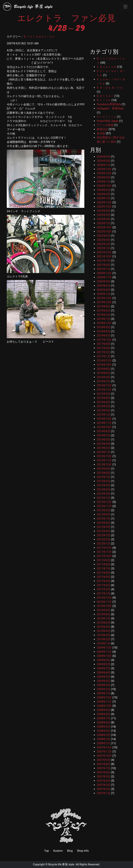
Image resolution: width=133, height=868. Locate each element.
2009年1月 (103, 693)
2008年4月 (103, 731)
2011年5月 (103, 577)
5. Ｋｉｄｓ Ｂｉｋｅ (110, 88)
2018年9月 (103, 327)
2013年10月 (104, 465)
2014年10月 (104, 427)
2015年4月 (103, 410)
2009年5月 (103, 677)
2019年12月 (104, 298)
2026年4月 (103, 157)
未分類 (101, 133)
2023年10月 (104, 207)
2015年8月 (103, 398)
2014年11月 (104, 423)
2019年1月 (103, 319)
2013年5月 (103, 485)
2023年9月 (103, 211)
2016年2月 (103, 381)
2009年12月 (104, 648)
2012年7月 (103, 519)
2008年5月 (103, 727)
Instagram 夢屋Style (110, 108)
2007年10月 (104, 756)
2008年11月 (104, 702)
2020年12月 (104, 273)
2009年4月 (103, 681)
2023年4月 (103, 219)
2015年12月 (104, 385)
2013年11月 (104, 460)
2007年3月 (103, 785)
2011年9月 (103, 560)
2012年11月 (104, 506)
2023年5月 (103, 215)
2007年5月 (103, 777)
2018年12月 (104, 323)
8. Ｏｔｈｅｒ (105, 96)
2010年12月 (104, 598)
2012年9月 (103, 510)
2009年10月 (104, 656)
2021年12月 (104, 252)
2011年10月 (104, 556)
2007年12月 (104, 747)
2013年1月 (103, 498)
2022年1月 (103, 248)
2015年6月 (103, 402)
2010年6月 (103, 623)
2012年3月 (103, 535)
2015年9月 (103, 394)
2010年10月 (104, 606)
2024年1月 (103, 198)
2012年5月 (103, 527)
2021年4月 (103, 265)
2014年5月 (103, 440)
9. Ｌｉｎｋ (104, 100)
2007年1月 (103, 793)
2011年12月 (104, 548)
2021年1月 (103, 269)
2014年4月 (103, 444)
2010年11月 (104, 602)
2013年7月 (103, 477)
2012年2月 (103, 539)
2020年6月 (103, 286)
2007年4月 (103, 781)
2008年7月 (103, 718)
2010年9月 (103, 610)
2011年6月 (103, 573)
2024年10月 (104, 186)
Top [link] (46, 851)
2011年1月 (103, 593)
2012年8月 (103, 514)
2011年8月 (103, 564)
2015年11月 (104, 390)
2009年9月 (103, 660)
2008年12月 (104, 698)
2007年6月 (103, 772)
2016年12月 (104, 360)
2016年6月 (103, 373)
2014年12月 (104, 419)
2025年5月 (103, 177)
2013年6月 (103, 481)
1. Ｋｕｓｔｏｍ (107, 67)
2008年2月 (103, 739)
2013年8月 (103, 473)
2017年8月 (103, 344)
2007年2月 (103, 789)
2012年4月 (103, 531)
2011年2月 (103, 589)
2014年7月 (103, 435)
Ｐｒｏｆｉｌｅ (107, 117)
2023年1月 (103, 223)
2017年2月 (103, 352)
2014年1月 (103, 452)
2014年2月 (103, 448)
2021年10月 (104, 256)
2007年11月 (104, 752)
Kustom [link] (58, 851)
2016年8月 (103, 369)
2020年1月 (103, 294)
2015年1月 (103, 415)
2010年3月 (103, 635)
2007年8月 (103, 764)
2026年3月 (103, 161)
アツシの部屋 (105, 125)
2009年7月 (103, 668)
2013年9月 (103, 469)
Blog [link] (70, 851)
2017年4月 (103, 348)
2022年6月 (103, 236)
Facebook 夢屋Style (109, 104)
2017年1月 (103, 356)
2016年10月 (104, 365)
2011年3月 (103, 585)
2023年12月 (104, 202)
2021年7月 (103, 261)
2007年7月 (103, 768)
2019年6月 (103, 311)
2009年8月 (103, 664)
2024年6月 (103, 190)
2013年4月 (103, 489)
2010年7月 (103, 618)
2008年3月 (103, 735)
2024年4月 (103, 194)
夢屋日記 (102, 129)
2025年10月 (104, 173)
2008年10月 (104, 706)
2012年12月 (104, 502)
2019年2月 (103, 315)
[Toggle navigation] (125, 7)
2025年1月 (103, 182)
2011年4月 (103, 581)
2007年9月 (103, 760)
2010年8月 (103, 614)
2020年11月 (104, 277)
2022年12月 (104, 227)
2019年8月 (103, 306)
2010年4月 (103, 631)
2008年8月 (103, 714)
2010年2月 (103, 639)
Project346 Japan (108, 121)
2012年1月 (103, 544)
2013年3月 (103, 494)
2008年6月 (103, 722)
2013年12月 (104, 456)
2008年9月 (103, 710)
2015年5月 (103, 406)
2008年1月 (103, 743)
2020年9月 (103, 281)
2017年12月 (104, 340)
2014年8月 (103, 431)
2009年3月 (103, 685)
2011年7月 (103, 569)
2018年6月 (103, 336)
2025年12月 (104, 169)
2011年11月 (104, 552)
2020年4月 (103, 290)
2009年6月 (103, 673)
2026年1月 (103, 165)
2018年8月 (103, 331)
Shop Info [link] (83, 851)
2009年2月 (103, 689)
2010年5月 (103, 627)
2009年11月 (104, 652)
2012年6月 (103, 523)
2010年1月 (103, 643)
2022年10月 (104, 232)
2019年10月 (104, 302)
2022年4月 (103, 240)
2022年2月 (103, 244)
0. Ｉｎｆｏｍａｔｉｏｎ (39, 36)
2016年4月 (103, 377)
